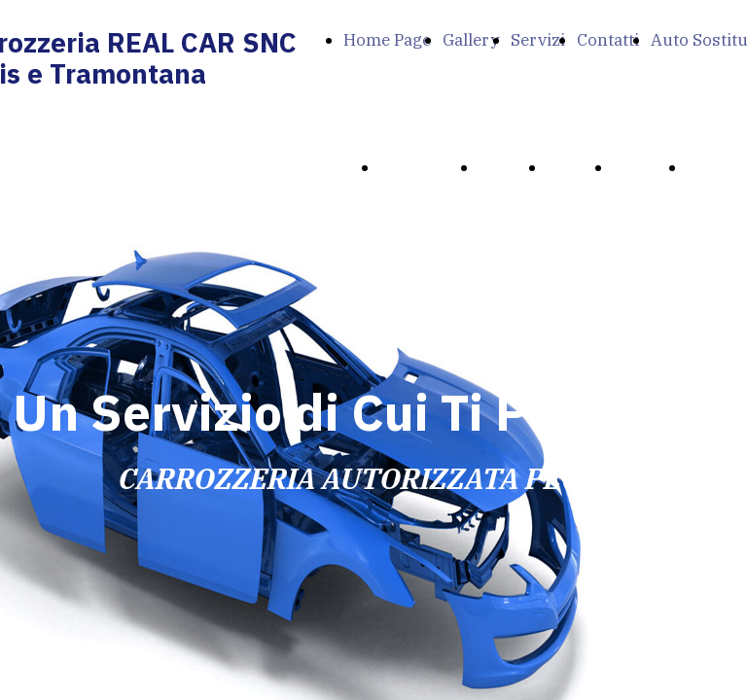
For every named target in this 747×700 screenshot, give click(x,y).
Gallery (471, 40)
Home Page (387, 40)
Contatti (608, 40)
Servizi (538, 40)
